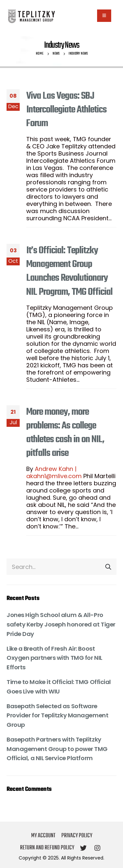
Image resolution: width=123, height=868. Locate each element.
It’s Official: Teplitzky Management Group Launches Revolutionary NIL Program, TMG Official (69, 271)
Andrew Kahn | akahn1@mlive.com (54, 472)
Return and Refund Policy (47, 848)
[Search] (108, 567)
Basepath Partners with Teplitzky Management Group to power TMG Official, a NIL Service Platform (57, 749)
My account (43, 836)
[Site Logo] (31, 16)
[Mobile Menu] (104, 16)
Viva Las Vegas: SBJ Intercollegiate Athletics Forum (66, 110)
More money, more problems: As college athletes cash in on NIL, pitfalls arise (65, 433)
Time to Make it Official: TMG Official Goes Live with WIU (59, 687)
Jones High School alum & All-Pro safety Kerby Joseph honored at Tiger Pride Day (61, 624)
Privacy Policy (77, 836)
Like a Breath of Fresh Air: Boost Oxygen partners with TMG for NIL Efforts (54, 658)
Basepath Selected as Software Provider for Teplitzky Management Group (57, 716)
